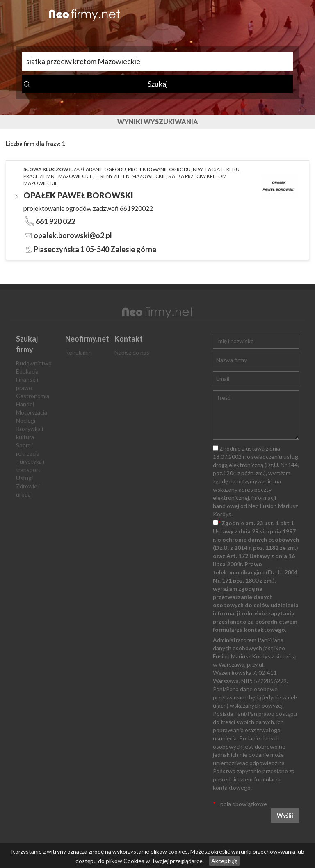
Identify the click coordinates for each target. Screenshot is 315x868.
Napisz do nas (132, 352)
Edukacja (27, 371)
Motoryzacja (32, 412)
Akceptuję (224, 861)
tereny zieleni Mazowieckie (130, 176)
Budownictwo (34, 363)
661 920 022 (55, 221)
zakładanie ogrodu (100, 169)
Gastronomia (33, 396)
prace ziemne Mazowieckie (58, 176)
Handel (25, 404)
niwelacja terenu (216, 169)
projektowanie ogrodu (159, 169)
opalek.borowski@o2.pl (73, 235)
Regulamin (79, 352)
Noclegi (26, 420)
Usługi (24, 478)
